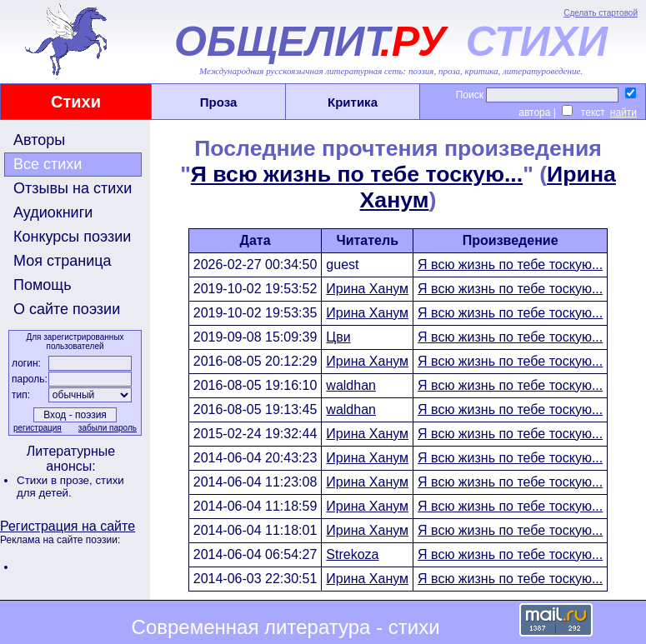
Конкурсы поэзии (72, 237)
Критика (353, 102)
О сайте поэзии (67, 309)
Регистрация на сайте (68, 526)
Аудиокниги (53, 212)
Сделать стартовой (601, 13)
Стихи (76, 102)
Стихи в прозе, (56, 480)
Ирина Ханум (367, 289)
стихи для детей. (70, 487)
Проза (219, 102)
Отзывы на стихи (73, 188)
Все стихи (48, 164)
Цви (338, 337)
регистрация (38, 428)
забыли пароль (108, 428)
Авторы (39, 140)
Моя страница (63, 261)
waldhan (351, 385)
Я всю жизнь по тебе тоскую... (357, 174)
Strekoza (352, 554)
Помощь (43, 285)
